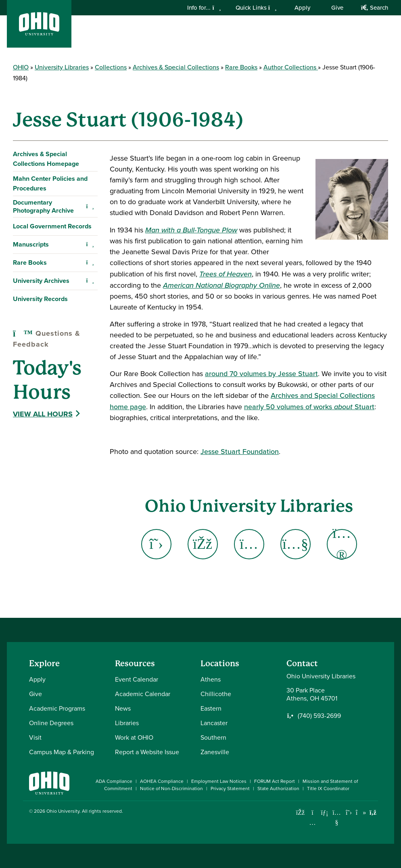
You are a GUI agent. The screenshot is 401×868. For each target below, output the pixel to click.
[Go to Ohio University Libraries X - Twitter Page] (156, 544)
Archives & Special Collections (176, 67)
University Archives (41, 281)
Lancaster (214, 723)
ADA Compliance (114, 781)
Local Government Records (52, 226)
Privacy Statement (230, 789)
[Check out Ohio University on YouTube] (337, 818)
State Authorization (278, 789)
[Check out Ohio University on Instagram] (312, 823)
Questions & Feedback (47, 339)
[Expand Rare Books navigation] (90, 263)
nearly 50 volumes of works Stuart (309, 407)
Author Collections (291, 67)
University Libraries (62, 67)
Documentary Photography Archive (43, 206)
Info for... (204, 8)
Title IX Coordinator (328, 789)
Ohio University (63, 811)
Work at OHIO (134, 737)
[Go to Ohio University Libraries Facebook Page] (203, 544)
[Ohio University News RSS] (373, 813)
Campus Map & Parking (62, 752)
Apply (302, 8)
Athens (211, 679)
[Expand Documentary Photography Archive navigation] (90, 207)
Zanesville (215, 752)
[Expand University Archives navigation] (90, 281)
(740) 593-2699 (319, 716)
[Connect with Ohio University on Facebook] (300, 813)
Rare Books (241, 67)
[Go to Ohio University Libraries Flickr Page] (342, 544)
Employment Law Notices (219, 781)
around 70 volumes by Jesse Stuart (261, 374)
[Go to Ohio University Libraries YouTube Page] (296, 544)
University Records (40, 299)
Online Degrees (51, 723)
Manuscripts (31, 244)
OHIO (21, 67)
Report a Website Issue (147, 752)
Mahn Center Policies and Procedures (50, 183)
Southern (213, 737)
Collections (111, 67)
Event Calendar (137, 679)
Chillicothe (216, 694)
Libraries (127, 723)
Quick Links (256, 8)
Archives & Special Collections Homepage (46, 159)
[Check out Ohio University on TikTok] (361, 813)
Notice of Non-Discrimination (171, 789)
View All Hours (43, 414)
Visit (35, 737)
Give (337, 8)
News (123, 708)
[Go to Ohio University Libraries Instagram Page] (249, 544)
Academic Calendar (143, 694)
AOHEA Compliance (162, 781)
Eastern (211, 708)
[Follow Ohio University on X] (349, 813)
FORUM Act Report (275, 781)
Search (375, 8)
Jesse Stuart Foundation (240, 452)
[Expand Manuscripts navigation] (90, 245)
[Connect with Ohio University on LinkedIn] (325, 813)
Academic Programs (57, 708)
